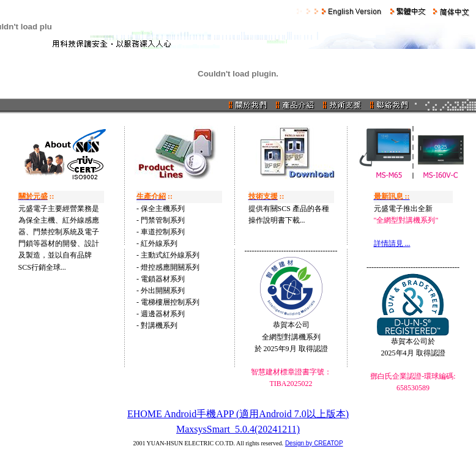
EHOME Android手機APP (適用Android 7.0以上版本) (238, 414)
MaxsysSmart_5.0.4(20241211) (238, 429)
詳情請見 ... (392, 243)
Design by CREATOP (314, 443)
